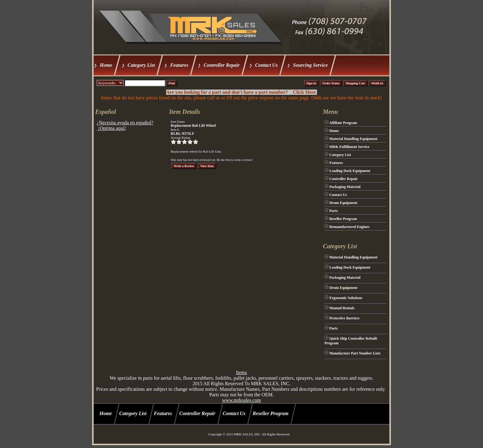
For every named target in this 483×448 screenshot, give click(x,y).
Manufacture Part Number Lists (355, 353)
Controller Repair (222, 65)
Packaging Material (345, 187)
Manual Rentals (342, 308)
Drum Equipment (343, 203)
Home (106, 65)
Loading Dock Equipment (350, 171)
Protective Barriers (344, 318)
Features (179, 65)
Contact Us (266, 65)
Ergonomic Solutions (346, 298)
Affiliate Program (343, 123)
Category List (141, 65)
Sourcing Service (310, 65)
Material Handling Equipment (353, 139)
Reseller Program (343, 219)
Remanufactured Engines (349, 227)
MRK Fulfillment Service (349, 147)
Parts (333, 211)
